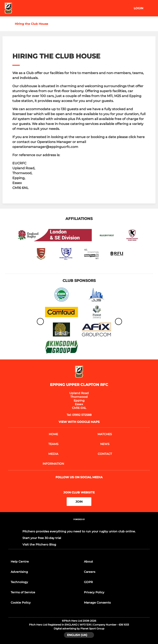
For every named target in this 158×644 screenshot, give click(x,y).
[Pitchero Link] (79, 525)
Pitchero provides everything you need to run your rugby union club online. (79, 531)
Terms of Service (23, 592)
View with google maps (79, 422)
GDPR (88, 582)
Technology (19, 582)
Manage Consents (97, 603)
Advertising (19, 572)
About (88, 562)
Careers (90, 572)
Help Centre (20, 562)
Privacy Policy (94, 592)
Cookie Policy (21, 603)
